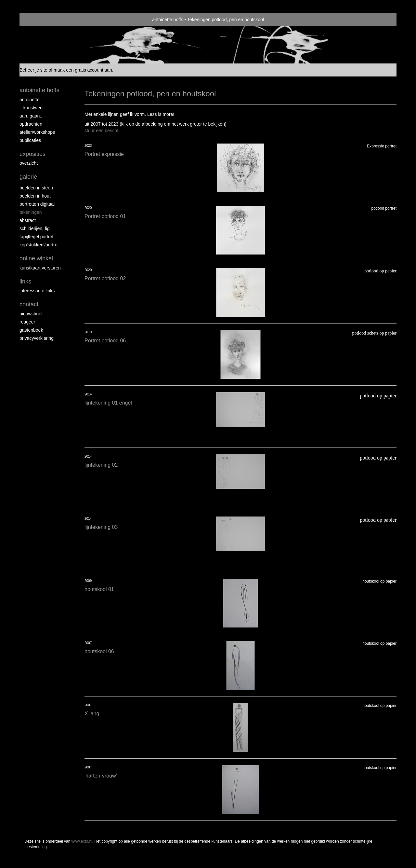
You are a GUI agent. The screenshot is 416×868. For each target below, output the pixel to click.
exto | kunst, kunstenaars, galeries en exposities (38, 20)
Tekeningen (31, 212)
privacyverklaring (37, 338)
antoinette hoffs (168, 20)
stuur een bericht (101, 131)
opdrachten (31, 124)
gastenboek (31, 330)
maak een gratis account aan (83, 70)
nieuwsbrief (31, 314)
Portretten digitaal (37, 204)
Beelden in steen (36, 188)
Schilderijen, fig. (35, 228)
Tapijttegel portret (36, 237)
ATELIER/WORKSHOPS (37, 132)
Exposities (32, 154)
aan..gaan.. (31, 116)
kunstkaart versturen (40, 268)
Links (25, 282)
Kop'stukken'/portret (39, 245)
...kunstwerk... (33, 108)
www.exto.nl (82, 841)
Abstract (28, 220)
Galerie (28, 177)
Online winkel (36, 258)
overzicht (29, 163)
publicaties (30, 140)
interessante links (37, 291)
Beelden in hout (35, 196)
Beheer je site (33, 70)
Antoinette (30, 100)
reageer (27, 322)
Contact (29, 304)
